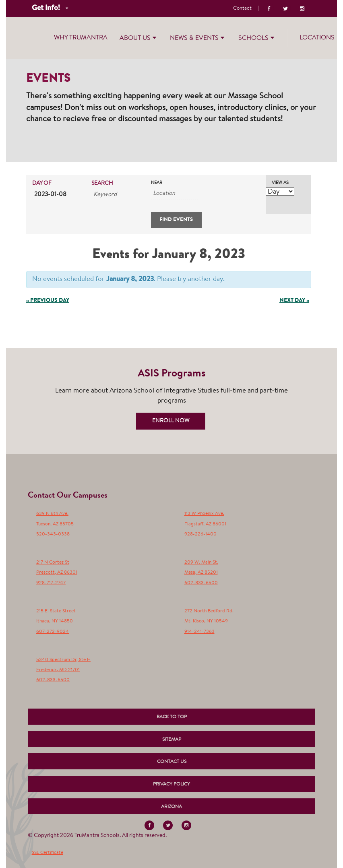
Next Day (294, 301)
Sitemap (172, 740)
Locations (317, 38)
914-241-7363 (199, 632)
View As (280, 183)
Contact (242, 8)
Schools (257, 37)
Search (102, 184)
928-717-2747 (51, 583)
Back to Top (172, 717)
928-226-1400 (200, 534)
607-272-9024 (53, 632)
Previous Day (48, 301)
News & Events (198, 37)
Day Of (42, 184)
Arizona (171, 807)
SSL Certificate (48, 853)
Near (157, 183)
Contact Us (172, 762)
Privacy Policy (171, 784)
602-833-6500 (201, 583)
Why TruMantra (81, 38)
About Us (139, 37)
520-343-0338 (53, 534)
